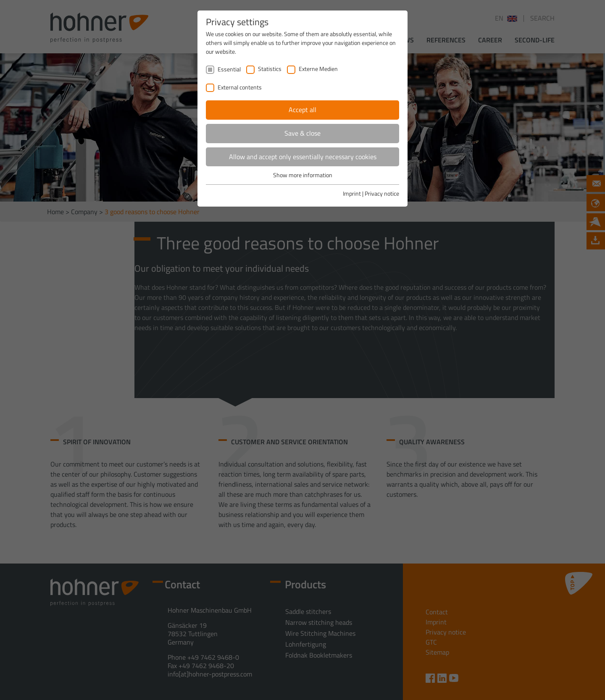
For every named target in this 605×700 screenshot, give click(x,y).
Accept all (302, 110)
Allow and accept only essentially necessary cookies (303, 157)
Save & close (302, 133)
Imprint (352, 193)
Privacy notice (382, 193)
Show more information (303, 175)
